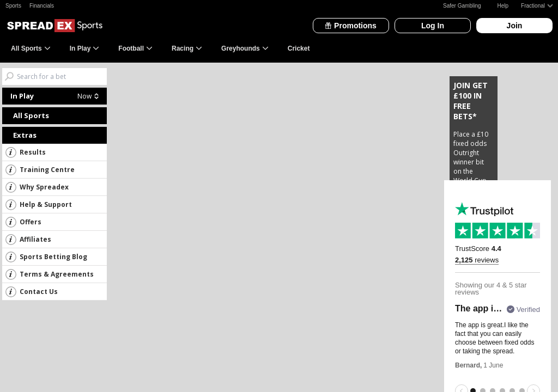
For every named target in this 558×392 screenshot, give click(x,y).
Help (503, 6)
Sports (13, 6)
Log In (433, 26)
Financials (42, 6)
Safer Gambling (462, 6)
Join (515, 26)
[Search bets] (62, 76)
